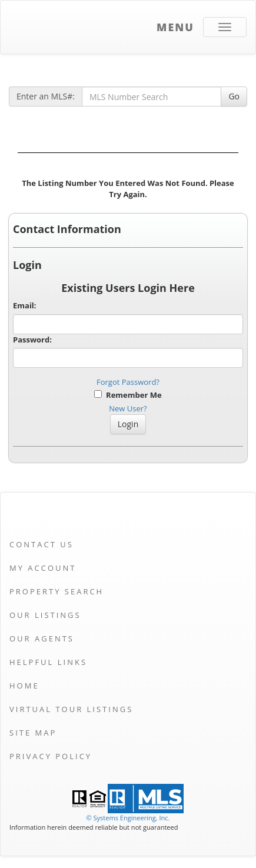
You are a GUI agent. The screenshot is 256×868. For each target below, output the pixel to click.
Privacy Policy (51, 756)
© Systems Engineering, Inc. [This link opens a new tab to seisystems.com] (128, 818)
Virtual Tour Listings (71, 709)
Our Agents (42, 638)
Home (24, 686)
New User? (128, 408)
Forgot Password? (128, 382)
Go (234, 96)
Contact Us (41, 544)
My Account (43, 568)
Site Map (33, 733)
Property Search (56, 591)
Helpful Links (48, 662)
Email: (25, 305)
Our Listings (45, 615)
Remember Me (128, 395)
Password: (32, 340)
